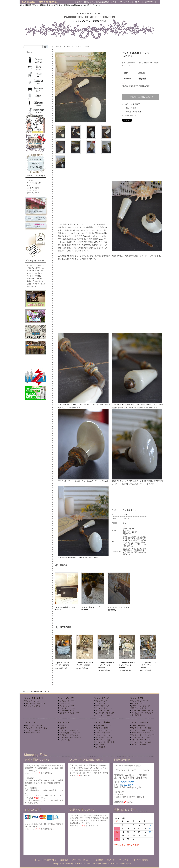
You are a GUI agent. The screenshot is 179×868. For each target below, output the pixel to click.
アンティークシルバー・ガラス (143, 730)
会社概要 (64, 860)
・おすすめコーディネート (35, 265)
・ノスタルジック (31, 190)
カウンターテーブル (67, 708)
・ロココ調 (29, 180)
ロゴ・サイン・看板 (103, 740)
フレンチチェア (101, 701)
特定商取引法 (50, 860)
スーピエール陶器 (138, 726)
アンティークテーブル (66, 698)
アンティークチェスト (32, 722)
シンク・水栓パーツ (103, 733)
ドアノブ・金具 (84, 46)
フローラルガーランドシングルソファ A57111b (127, 665)
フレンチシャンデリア (140, 701)
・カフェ (28, 185)
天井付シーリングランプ (141, 706)
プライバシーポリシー (81, 860)
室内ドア (63, 728)
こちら (38, 773)
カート (139, 2)
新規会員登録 (103, 2)
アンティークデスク (67, 711)
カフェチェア (100, 703)
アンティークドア (68, 46)
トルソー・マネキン (103, 735)
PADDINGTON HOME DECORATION (40, 2)
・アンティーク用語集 (33, 276)
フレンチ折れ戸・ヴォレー (70, 733)
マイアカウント (127, 2)
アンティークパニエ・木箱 (141, 742)
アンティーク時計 (102, 728)
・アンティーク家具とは (34, 273)
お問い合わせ (90, 2)
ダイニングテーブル (67, 701)
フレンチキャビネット (34, 701)
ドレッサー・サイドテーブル (36, 728)
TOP (57, 46)
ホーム (37, 860)
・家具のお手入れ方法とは (35, 281)
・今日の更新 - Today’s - (34, 279)
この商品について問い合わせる (141, 97)
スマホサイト (151, 2)
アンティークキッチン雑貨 (141, 728)
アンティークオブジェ (104, 730)
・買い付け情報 (31, 286)
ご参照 (36, 798)
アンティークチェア (101, 698)
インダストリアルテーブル (70, 713)
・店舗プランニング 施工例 (35, 284)
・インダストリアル (32, 188)
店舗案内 (78, 2)
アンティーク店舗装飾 (102, 722)
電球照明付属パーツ (139, 715)
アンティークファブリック (141, 737)
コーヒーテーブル (66, 703)
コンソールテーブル (67, 706)
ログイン (114, 2)
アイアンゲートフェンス (69, 735)
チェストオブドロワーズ (35, 726)
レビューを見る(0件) (132, 104)
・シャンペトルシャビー (34, 183)
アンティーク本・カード (141, 740)
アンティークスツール (104, 708)
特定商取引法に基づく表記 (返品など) (136, 86)
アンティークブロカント (139, 722)
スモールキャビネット (34, 706)
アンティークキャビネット (34, 698)
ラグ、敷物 (100, 745)
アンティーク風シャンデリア (142, 711)
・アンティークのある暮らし (35, 271)
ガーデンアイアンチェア (105, 713)
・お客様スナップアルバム (35, 268)
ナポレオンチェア (102, 706)
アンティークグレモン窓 (69, 730)
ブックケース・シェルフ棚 (35, 703)
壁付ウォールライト (139, 708)
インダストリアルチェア (105, 715)
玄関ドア (63, 726)
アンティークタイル (103, 726)
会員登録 (99, 860)
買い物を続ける (130, 115)
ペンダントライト (138, 703)
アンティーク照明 (136, 698)
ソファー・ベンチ (102, 711)
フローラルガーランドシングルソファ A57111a (106, 665)
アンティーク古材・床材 (105, 742)
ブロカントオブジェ (139, 745)
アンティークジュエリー (141, 733)
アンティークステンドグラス (70, 737)
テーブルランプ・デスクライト (143, 713)
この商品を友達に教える (134, 112)
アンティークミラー (33, 733)
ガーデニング (100, 747)
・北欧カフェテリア (32, 193)
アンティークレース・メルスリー (144, 735)
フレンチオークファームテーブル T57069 (148, 665)
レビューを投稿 (130, 108)
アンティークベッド (33, 730)
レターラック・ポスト (104, 737)
